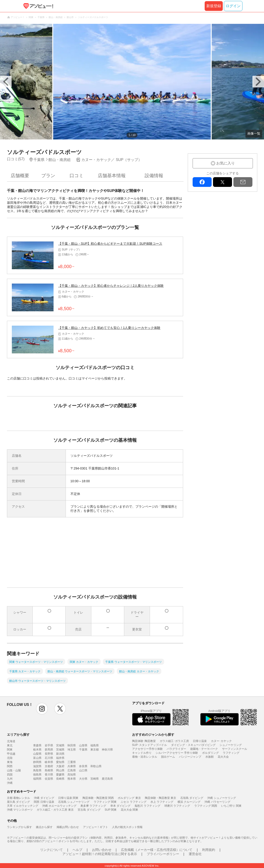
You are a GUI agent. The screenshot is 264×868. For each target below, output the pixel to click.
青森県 (37, 745)
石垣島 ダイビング (192, 798)
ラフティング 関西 (206, 806)
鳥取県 (37, 770)
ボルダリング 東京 (129, 798)
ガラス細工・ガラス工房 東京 (55, 810)
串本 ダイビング (120, 806)
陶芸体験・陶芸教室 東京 (161, 798)
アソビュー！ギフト (95, 827)
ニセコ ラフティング (133, 802)
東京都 (95, 750)
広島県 (72, 770)
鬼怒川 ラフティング (147, 806)
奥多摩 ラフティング (93, 806)
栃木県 (37, 750)
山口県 (83, 770)
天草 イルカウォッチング (23, 806)
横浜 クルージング (189, 802)
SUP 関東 (111, 810)
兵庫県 (72, 766)
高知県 (72, 775)
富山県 (37, 758)
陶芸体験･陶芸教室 (144, 741)
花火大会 (223, 757)
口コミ (76, 176)
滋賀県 (37, 766)
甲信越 (11, 754)
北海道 (11, 741)
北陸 (10, 758)
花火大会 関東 (129, 810)
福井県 (60, 758)
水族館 (210, 757)
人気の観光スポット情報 (127, 827)
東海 (10, 762)
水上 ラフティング (162, 802)
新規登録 (214, 6)
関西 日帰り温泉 (44, 802)
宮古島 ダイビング (89, 810)
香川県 (49, 775)
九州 (10, 779)
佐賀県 (49, 779)
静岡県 (37, 762)
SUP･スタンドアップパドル (150, 745)
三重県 (72, 762)
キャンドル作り (142, 753)
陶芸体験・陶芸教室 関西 (98, 798)
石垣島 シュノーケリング (74, 802)
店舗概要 (20, 176)
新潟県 (60, 754)
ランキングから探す (19, 827)
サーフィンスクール (235, 749)
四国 (10, 775)
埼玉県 (72, 750)
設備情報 (154, 176)
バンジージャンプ (190, 757)
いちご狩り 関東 (231, 806)
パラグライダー (176, 749)
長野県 (49, 754)
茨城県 (60, 750)
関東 (10, 750)
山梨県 (37, 754)
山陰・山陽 (14, 770)
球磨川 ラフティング (177, 806)
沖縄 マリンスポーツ (20, 810)
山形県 (83, 745)
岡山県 (60, 770)
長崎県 (60, 779)
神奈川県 (107, 750)
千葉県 (83, 750)
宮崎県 (95, 779)
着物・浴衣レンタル (145, 757)
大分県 (83, 779)
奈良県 (83, 766)
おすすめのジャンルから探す (153, 735)
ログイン (233, 6)
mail (243, 182)
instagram (42, 709)
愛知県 (60, 762)
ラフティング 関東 (105, 802)
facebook (202, 182)
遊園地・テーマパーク (204, 749)
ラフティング (231, 753)
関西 (10, 766)
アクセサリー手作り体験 (147, 749)
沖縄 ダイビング (44, 798)
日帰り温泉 (200, 741)
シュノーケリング (231, 745)
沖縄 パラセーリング (217, 802)
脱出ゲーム (168, 757)
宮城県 (60, 745)
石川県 (49, 758)
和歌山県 (96, 766)
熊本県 (72, 779)
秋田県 (72, 745)
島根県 (49, 770)
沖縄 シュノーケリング (221, 798)
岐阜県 (49, 762)
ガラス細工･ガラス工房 (174, 741)
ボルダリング (210, 753)
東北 (10, 745)
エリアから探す (18, 735)
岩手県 (49, 745)
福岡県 (37, 779)
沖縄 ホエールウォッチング (59, 806)
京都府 (49, 766)
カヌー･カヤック (221, 741)
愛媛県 (60, 775)
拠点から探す (44, 827)
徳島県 (37, 775)
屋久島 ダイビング (18, 802)
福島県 (95, 745)
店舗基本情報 (112, 176)
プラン (48, 176)
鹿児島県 (107, 779)
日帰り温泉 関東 (68, 798)
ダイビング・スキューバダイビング (193, 745)
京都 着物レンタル (18, 798)
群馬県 (49, 750)
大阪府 (60, 766)
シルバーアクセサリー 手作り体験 (177, 753)
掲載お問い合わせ (68, 827)
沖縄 (10, 783)
